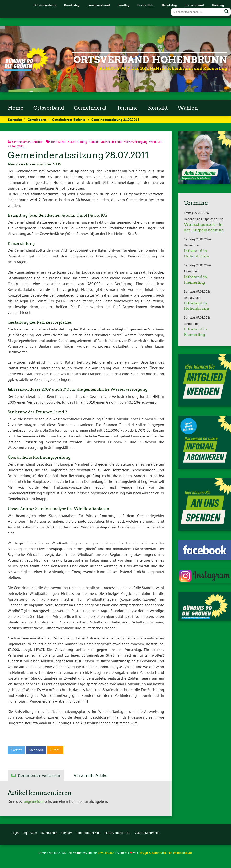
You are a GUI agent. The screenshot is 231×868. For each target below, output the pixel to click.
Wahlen (188, 108)
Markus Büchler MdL (118, 833)
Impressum (30, 833)
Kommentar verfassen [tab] (39, 775)
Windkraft (155, 142)
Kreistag (218, 5)
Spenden (67, 833)
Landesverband (99, 5)
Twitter (16, 750)
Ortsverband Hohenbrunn (150, 60)
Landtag (124, 5)
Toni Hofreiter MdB (88, 833)
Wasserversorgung (136, 142)
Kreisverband (194, 5)
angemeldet (34, 801)
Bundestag (72, 5)
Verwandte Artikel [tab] (91, 775)
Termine (127, 108)
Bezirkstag (169, 5)
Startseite (15, 120)
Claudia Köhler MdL (148, 833)
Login (15, 833)
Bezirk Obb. (146, 5)
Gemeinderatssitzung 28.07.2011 (78, 155)
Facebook (36, 750)
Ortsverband (49, 108)
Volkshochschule (112, 142)
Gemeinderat (90, 108)
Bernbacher (59, 142)
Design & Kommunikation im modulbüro (165, 853)
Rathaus (94, 142)
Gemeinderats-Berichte (69, 120)
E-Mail (55, 750)
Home (16, 108)
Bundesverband (45, 5)
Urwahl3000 (106, 853)
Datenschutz (49, 833)
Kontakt (158, 108)
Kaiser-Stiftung (77, 142)
